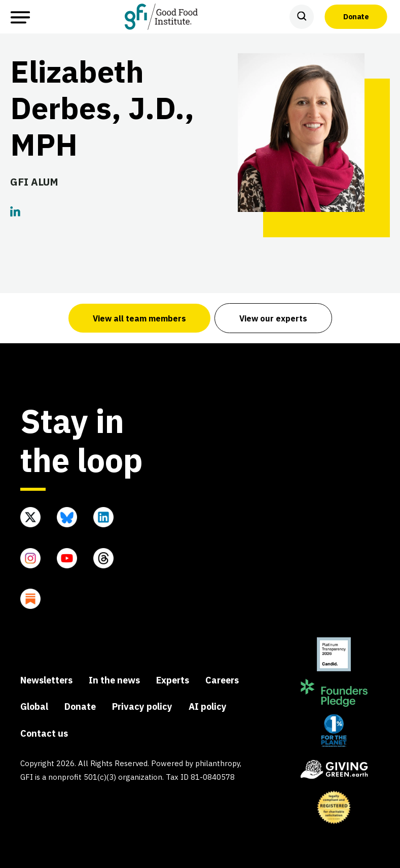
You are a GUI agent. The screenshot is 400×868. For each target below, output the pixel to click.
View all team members (139, 318)
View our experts (273, 318)
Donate (356, 16)
